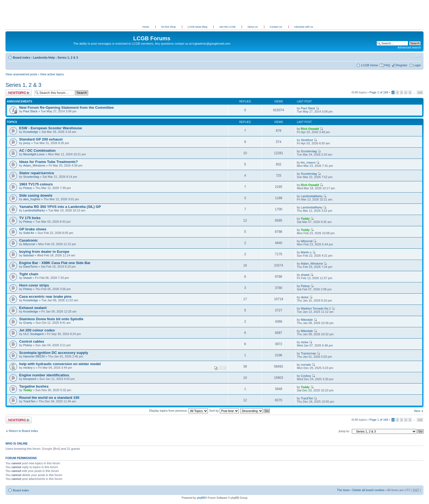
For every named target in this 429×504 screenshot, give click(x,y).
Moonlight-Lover (34, 154)
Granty (28, 323)
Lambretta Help (44, 58)
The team (343, 490)
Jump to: (344, 431)
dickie (305, 297)
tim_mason (308, 162)
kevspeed (30, 379)
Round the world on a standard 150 (49, 398)
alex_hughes (32, 199)
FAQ (387, 65)
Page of (379, 92)
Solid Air (29, 233)
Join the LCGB (228, 27)
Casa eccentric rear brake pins (45, 297)
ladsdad (29, 255)
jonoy (27, 143)
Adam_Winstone (34, 165)
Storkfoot (307, 140)
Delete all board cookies (368, 490)
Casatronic (28, 240)
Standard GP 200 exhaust (41, 139)
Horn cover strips (34, 285)
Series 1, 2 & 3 (68, 58)
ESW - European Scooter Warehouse (51, 128)
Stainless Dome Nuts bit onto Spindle (51, 319)
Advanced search (409, 47)
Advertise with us (304, 27)
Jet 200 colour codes (37, 330)
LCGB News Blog (198, 27)
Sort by (224, 411)
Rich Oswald (310, 129)
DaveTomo (31, 267)
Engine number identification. (44, 375)
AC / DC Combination (37, 151)
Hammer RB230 (34, 356)
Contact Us (276, 27)
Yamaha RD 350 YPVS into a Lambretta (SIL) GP (60, 207)
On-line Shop (169, 27)
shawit (27, 278)
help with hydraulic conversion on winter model (60, 364)
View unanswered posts (21, 74)
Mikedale (307, 320)
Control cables (32, 341)
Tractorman (309, 353)
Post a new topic (19, 93)
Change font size (417, 56)
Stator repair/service (37, 173)
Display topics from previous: (179, 411)
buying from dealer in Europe (44, 252)
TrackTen (29, 401)
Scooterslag (309, 151)
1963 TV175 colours (36, 184)
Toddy (305, 219)
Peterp (28, 188)
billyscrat (29, 244)
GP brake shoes (33, 229)
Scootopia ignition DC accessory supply (54, 353)
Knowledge (31, 132)
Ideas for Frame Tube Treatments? (48, 162)
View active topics (52, 74)
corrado (306, 365)
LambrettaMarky (312, 196)
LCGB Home (370, 65)
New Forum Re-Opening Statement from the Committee (66, 108)
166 (420, 92)
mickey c (29, 368)
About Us (253, 27)
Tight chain (29, 274)
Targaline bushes (34, 386)
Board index (22, 58)
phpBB (201, 498)
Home (146, 27)
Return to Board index (23, 431)
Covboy (306, 376)
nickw (305, 342)
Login (417, 65)
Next (417, 411)
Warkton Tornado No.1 (316, 308)
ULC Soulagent (34, 334)
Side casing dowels (36, 195)
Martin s (306, 252)
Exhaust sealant (33, 308)
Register (402, 65)
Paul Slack (30, 111)
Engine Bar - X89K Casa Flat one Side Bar (55, 263)
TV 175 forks (30, 218)
